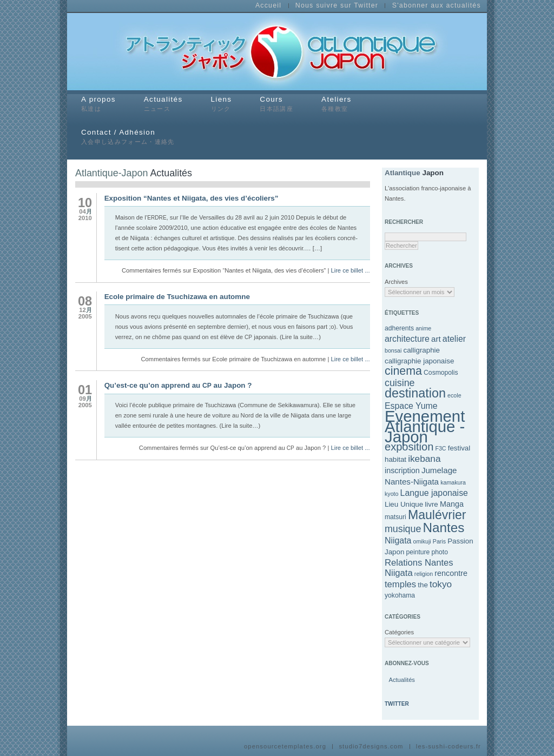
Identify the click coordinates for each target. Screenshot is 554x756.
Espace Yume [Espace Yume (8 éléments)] (411, 406)
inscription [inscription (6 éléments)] (402, 470)
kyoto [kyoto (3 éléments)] (391, 494)
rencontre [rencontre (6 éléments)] (451, 573)
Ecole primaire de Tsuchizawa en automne (177, 297)
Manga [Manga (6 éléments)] (452, 504)
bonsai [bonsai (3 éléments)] (393, 350)
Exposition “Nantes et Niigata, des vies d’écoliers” (192, 198)
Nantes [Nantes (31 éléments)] (443, 528)
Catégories (396, 632)
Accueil (268, 6)
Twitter (397, 704)
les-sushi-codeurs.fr (449, 747)
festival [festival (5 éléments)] (459, 448)
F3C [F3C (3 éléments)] (440, 448)
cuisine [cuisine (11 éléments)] (400, 383)
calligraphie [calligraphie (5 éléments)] (421, 350)
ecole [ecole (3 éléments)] (454, 395)
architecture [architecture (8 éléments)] (407, 339)
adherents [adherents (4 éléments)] (399, 328)
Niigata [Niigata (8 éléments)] (398, 541)
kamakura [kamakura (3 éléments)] (453, 482)
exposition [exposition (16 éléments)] (409, 447)
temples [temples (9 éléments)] (400, 584)
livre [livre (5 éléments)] (431, 504)
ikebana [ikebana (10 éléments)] (424, 459)
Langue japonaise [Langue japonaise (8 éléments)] (434, 493)
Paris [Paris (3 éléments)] (439, 541)
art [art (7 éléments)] (436, 339)
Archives (396, 282)
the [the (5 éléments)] (423, 585)
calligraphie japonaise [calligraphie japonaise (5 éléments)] (419, 361)
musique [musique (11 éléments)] (403, 529)
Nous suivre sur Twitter (337, 6)
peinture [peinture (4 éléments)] (418, 552)
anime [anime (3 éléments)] (423, 328)
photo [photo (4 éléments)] (439, 552)
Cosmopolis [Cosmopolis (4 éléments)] (441, 373)
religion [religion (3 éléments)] (424, 574)
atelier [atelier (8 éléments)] (454, 339)
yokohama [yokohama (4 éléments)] (400, 595)
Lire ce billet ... (350, 270)
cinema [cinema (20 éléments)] (403, 371)
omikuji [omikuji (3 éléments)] (422, 541)
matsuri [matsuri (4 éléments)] (395, 517)
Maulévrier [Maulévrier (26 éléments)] (437, 515)
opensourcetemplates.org (285, 747)
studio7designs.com (371, 747)
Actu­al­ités (401, 680)
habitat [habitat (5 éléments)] (395, 459)
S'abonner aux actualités (437, 6)
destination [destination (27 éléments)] (415, 393)
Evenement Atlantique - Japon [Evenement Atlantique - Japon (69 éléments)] (425, 426)
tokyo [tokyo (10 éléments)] (441, 584)
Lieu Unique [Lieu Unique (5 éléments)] (404, 504)
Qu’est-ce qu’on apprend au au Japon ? (178, 385)
